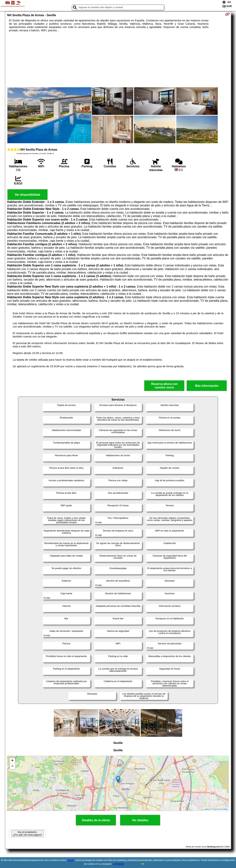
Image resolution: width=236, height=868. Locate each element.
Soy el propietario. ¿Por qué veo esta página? (27, 833)
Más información (207, 386)
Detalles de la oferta (96, 820)
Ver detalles (140, 820)
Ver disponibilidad (27, 195)
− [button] (12, 766)
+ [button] (12, 761)
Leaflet (207, 809)
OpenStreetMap (221, 809)
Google (71, 860)
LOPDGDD (118, 864)
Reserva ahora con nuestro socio (164, 386)
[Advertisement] (118, 60)
